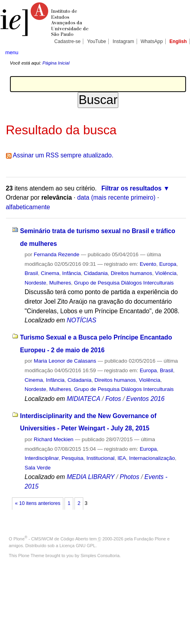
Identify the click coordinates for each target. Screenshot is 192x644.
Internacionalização (152, 458)
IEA (122, 458)
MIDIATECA (83, 399)
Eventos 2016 (145, 399)
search (179, 52)
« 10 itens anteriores (38, 503)
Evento (148, 264)
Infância (72, 273)
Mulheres (60, 283)
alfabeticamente (28, 207)
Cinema (50, 273)
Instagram (123, 41)
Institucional (101, 458)
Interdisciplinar (42, 458)
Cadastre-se (67, 41)
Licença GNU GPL (77, 546)
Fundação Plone (150, 539)
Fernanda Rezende (57, 254)
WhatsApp (152, 41)
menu (12, 52)
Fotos (113, 399)
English (178, 41)
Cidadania (96, 273)
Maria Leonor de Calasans (65, 361)
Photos (130, 477)
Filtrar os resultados (131, 188)
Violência (166, 273)
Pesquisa (73, 458)
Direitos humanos (131, 273)
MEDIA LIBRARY (90, 477)
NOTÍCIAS (81, 320)
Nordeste (35, 283)
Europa (168, 264)
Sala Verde (38, 468)
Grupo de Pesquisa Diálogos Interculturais (124, 283)
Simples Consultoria (100, 556)
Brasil (31, 273)
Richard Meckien (54, 439)
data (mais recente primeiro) (117, 197)
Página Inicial (56, 63)
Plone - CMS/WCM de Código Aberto (51, 539)
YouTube (97, 41)
